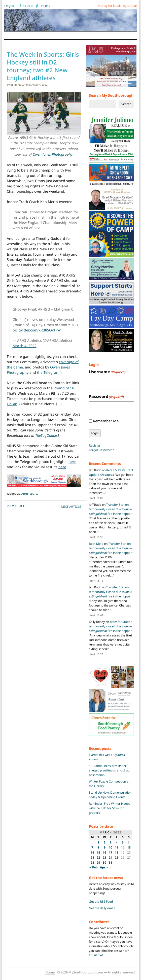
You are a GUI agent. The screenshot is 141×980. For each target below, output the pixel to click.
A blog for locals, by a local (117, 6)
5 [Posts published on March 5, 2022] (123, 842)
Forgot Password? (101, 450)
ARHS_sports (30, 494)
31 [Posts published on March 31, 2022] (111, 863)
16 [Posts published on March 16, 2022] (104, 852)
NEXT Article (71, 507)
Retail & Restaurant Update (111, 472)
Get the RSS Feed (101, 902)
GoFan (12, 404)
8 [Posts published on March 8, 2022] (98, 847)
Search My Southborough (111, 95)
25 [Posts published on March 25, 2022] (117, 857)
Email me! (96, 955)
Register (95, 445)
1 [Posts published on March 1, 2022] (98, 842)
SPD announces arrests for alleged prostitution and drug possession (109, 770)
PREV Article (17, 506)
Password (106, 397)
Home (50, 972)
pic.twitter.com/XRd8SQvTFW (37, 330)
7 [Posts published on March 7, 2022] (92, 847)
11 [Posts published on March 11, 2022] (117, 847)
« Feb (94, 867)
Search (126, 104)
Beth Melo (17, 85)
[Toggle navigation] (133, 36)
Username (107, 372)
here (72, 462)
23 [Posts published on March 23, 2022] (104, 857)
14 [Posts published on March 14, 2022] (92, 852)
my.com (27, 6)
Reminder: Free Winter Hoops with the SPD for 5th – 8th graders (110, 808)
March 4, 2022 (25, 346)
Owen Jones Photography (53, 154)
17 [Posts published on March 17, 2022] (111, 852)
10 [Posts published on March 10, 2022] (111, 847)
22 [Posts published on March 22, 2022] (98, 857)
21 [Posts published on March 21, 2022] (92, 857)
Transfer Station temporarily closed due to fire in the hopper (110, 509)
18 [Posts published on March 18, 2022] (117, 852)
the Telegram (48, 372)
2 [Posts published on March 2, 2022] (105, 842)
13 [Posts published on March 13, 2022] (129, 847)
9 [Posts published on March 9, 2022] (105, 847)
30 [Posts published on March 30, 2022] (104, 863)
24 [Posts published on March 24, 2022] (111, 857)
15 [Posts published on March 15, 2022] (98, 852)
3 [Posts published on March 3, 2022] (111, 842)
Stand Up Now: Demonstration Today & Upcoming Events (110, 795)
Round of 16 (64, 388)
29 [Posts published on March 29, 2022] (98, 863)
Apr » (104, 867)
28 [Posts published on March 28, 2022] (92, 863)
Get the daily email (102, 908)
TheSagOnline (46, 435)
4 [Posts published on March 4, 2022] (117, 842)
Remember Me (106, 421)
